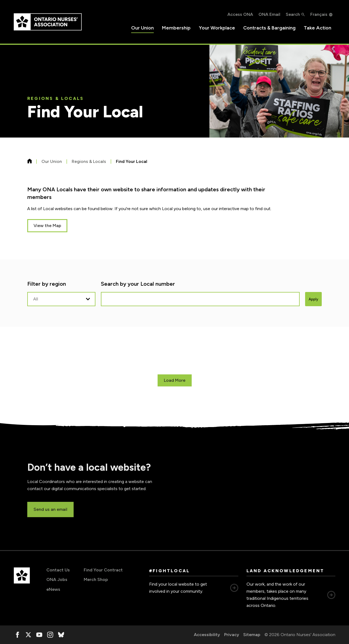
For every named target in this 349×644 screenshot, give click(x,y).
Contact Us (58, 570)
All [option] (36, 299)
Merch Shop (96, 579)
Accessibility (207, 635)
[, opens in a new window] (17, 635)
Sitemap (252, 635)
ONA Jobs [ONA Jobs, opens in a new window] (57, 579)
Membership (176, 28)
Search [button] (293, 14)
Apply (313, 299)
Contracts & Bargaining (269, 28)
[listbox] (61, 299)
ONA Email (269, 14)
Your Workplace (217, 28)
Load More (175, 380)
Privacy (232, 635)
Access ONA (240, 14)
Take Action (318, 28)
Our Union (142, 28)
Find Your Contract (103, 570)
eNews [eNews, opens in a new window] (53, 589)
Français (319, 14)
